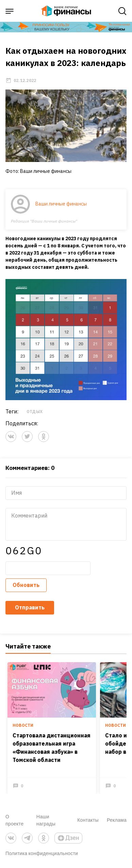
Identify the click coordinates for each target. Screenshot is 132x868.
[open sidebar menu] (10, 11)
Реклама (117, 820)
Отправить (30, 607)
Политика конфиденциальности (42, 853)
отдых (35, 412)
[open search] (122, 11)
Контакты (88, 820)
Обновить (26, 585)
